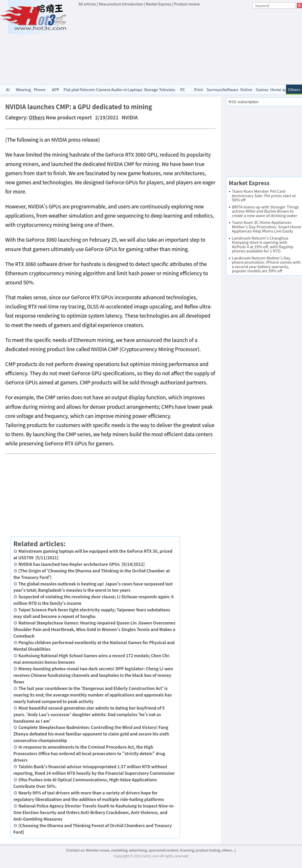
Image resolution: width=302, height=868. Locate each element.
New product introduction (121, 4)
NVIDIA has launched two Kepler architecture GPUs (69, 564)
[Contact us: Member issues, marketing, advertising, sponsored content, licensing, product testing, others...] (151, 850)
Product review (187, 4)
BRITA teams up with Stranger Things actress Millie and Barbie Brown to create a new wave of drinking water (265, 211)
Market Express (158, 4)
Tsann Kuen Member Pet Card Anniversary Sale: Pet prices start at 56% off (264, 195)
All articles (87, 4)
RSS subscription (243, 102)
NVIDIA (130, 117)
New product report (69, 117)
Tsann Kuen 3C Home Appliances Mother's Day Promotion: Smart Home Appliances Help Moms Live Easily (267, 226)
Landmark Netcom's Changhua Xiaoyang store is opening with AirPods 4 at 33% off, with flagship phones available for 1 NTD (263, 244)
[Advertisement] (190, 46)
